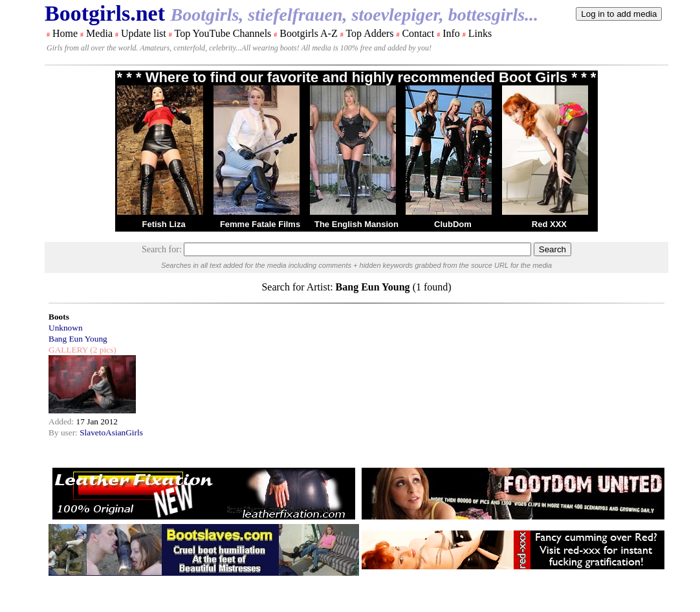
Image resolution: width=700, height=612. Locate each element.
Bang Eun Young (78, 339)
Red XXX (549, 224)
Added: (62, 421)
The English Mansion (356, 224)
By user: (64, 432)
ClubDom (453, 224)
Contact (418, 33)
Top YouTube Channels (223, 33)
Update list (144, 33)
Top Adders (369, 33)
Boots (59, 317)
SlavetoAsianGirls (111, 432)
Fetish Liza (163, 224)
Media (99, 33)
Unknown (66, 328)
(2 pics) (102, 350)
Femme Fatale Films (260, 224)
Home (65, 33)
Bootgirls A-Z (308, 33)
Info (451, 33)
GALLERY (68, 350)
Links (480, 33)
